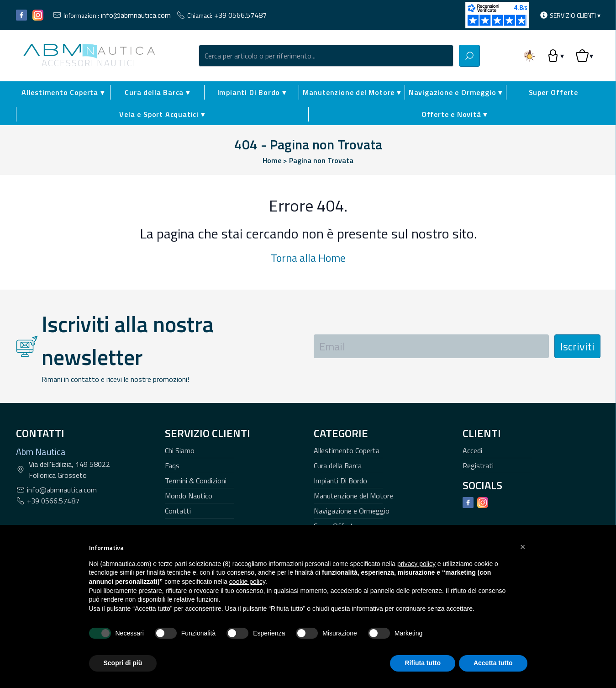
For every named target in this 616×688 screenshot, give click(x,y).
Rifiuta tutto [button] (423, 663)
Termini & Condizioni (196, 481)
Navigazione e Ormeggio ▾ (455, 92)
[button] (523, 547)
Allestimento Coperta (347, 450)
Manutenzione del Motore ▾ (352, 92)
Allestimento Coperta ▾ (63, 92)
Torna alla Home (308, 258)
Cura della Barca (338, 466)
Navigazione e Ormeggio (352, 511)
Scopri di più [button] (123, 663)
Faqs (172, 466)
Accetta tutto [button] (493, 663)
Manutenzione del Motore (353, 496)
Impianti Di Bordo (340, 481)
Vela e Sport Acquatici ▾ (162, 114)
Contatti (178, 511)
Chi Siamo (180, 450)
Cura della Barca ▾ (157, 92)
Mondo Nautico (189, 496)
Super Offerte (553, 92)
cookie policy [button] (247, 582)
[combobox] (326, 56)
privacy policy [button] (416, 564)
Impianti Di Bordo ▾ (252, 92)
